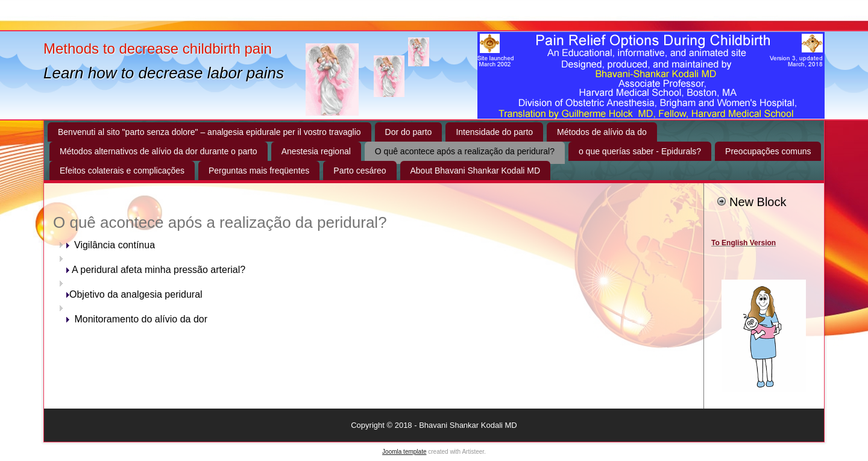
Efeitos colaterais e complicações (122, 171)
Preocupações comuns (768, 151)
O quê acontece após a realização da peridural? (465, 151)
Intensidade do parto (494, 132)
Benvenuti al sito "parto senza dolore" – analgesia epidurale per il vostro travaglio (209, 132)
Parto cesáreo (360, 171)
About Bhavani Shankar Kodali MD (476, 171)
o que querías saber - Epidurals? (640, 151)
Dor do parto (409, 132)
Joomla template (404, 452)
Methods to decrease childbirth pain (158, 49)
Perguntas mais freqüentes (259, 171)
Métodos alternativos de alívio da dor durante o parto (159, 151)
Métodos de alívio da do (602, 132)
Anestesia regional (316, 151)
